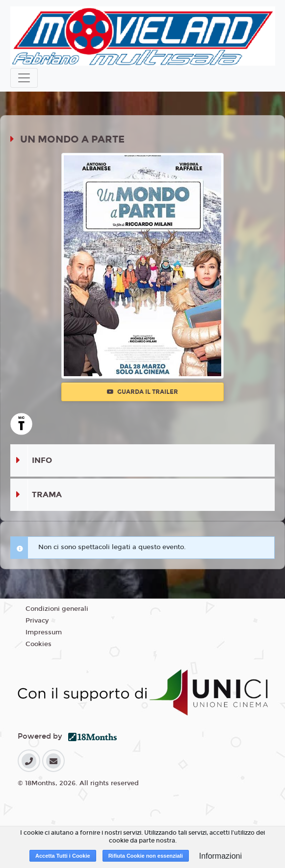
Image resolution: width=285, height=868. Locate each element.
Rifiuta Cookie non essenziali (146, 856)
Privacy (37, 621)
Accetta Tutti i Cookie (63, 856)
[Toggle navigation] (24, 78)
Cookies (39, 644)
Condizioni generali (57, 609)
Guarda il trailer (142, 392)
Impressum (44, 632)
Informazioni (220, 856)
